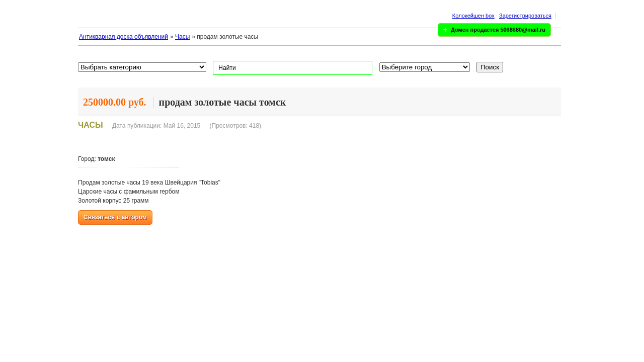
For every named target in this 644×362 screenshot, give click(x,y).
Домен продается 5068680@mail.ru (498, 30)
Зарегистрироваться (525, 16)
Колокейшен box (473, 16)
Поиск (490, 67)
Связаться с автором (115, 217)
